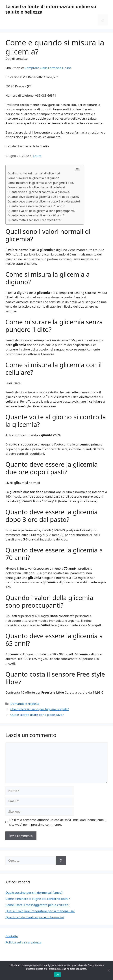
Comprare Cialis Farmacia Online (48, 68)
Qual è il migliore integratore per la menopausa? (40, 911)
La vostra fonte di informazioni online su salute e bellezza (51, 9)
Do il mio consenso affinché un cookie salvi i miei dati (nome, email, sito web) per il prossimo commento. (58, 822)
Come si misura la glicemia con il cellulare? (36, 187)
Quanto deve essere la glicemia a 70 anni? (36, 206)
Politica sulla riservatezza (23, 942)
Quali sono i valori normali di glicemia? (34, 173)
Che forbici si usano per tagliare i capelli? (40, 709)
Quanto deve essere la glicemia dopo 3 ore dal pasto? (44, 201)
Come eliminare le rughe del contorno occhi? (38, 899)
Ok (57, 975)
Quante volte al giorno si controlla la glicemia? (39, 192)
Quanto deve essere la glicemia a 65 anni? (36, 215)
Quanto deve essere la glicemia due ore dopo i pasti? (43, 197)
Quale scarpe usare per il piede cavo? (37, 715)
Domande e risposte (25, 704)
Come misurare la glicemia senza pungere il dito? (41, 183)
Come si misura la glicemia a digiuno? (33, 178)
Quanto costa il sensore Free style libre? (34, 220)
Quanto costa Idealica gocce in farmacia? (35, 917)
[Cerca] (61, 861)
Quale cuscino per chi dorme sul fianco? (34, 893)
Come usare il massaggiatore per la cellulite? (37, 905)
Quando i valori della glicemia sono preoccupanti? (41, 211)
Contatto (12, 936)
